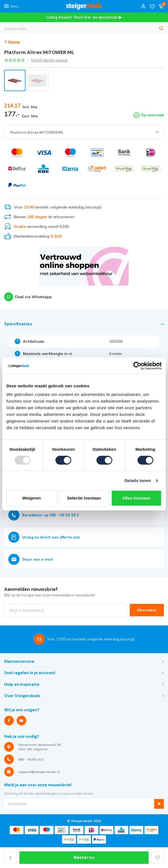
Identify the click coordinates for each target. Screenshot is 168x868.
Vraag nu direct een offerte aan (44, 537)
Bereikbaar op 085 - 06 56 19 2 (44, 515)
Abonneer (147, 610)
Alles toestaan (136, 498)
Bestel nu (84, 857)
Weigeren (31, 498)
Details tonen (138, 481)
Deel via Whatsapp (28, 297)
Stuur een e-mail (31, 559)
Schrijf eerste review (49, 60)
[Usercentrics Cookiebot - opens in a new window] (137, 366)
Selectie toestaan (84, 498)
